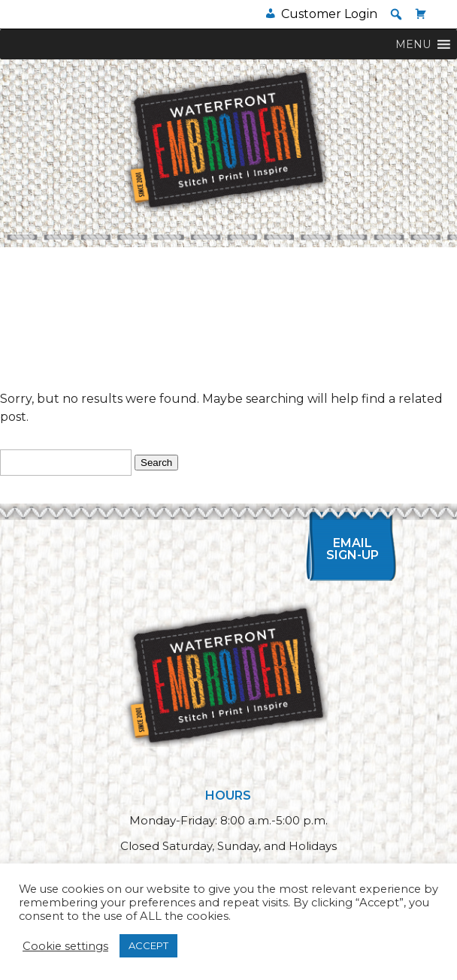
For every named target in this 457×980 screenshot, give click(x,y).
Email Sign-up (353, 549)
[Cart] (421, 14)
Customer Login (329, 14)
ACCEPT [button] (148, 945)
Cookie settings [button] (65, 946)
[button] (396, 14)
